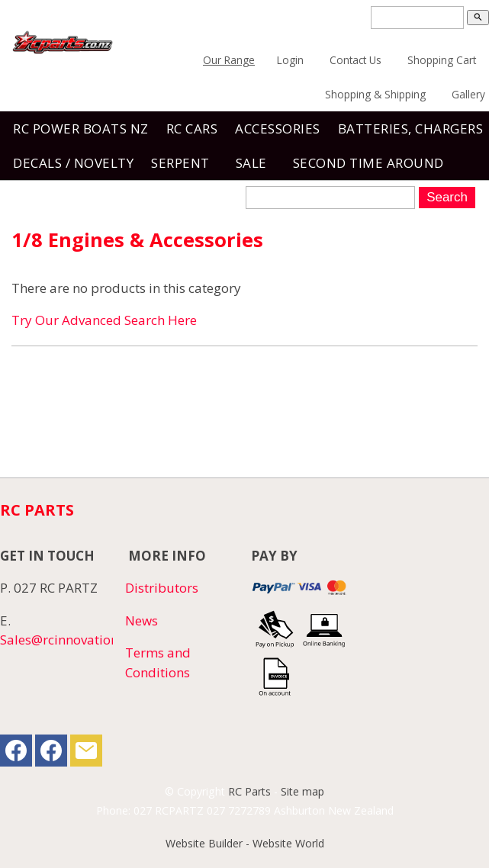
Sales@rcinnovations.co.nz (79, 640)
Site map (302, 791)
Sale (251, 163)
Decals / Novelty (73, 163)
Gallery (468, 94)
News (142, 620)
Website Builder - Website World (245, 843)
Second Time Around (368, 163)
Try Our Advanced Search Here (104, 320)
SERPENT (180, 163)
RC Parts (249, 791)
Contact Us (355, 60)
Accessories (278, 129)
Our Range (229, 60)
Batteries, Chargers (411, 129)
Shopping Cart (442, 60)
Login (290, 60)
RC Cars (192, 129)
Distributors (162, 588)
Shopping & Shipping (375, 94)
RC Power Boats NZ (81, 129)
